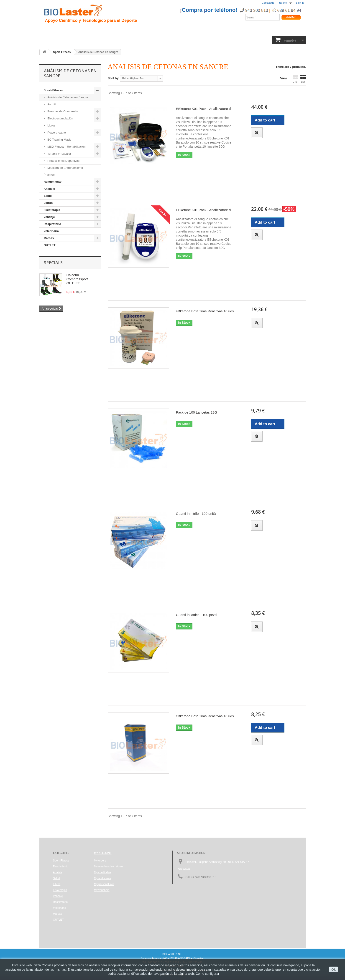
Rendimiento (155, 30)
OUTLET (270, 40)
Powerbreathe (56, 133)
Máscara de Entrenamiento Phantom (63, 171)
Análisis (122, 40)
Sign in (300, 3)
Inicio (50, 30)
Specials (53, 263)
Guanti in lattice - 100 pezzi (196, 615)
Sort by (113, 78)
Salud (105, 40)
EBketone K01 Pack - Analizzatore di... (205, 109)
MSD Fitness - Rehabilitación (66, 147)
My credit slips (103, 872)
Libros (140, 40)
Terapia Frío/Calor (59, 154)
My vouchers (102, 890)
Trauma (112, 30)
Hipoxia (94, 30)
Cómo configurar (207, 974)
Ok (333, 970)
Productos (214, 30)
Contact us (268, 3)
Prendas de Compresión (63, 111)
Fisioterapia (161, 40)
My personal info (104, 884)
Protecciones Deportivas (63, 161)
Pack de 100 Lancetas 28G (196, 412)
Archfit (51, 104)
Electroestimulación (60, 118)
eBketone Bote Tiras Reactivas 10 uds (205, 311)
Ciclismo (131, 30)
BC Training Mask (59, 140)
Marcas (251, 40)
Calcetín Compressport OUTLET (77, 279)
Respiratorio (205, 40)
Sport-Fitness (57, 40)
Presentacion (71, 30)
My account (103, 853)
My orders (100, 861)
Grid (295, 79)
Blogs (195, 30)
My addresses (103, 878)
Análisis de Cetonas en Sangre (67, 97)
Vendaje (183, 40)
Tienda (288, 31)
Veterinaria (230, 40)
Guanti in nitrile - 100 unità (196, 514)
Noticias (178, 30)
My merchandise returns (109, 866)
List (303, 79)
